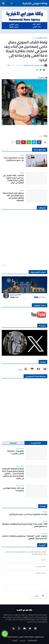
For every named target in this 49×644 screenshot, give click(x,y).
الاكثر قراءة (36, 443)
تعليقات (13, 443)
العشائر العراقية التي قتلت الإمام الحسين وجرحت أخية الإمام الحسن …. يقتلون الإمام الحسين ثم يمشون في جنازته (13, 473)
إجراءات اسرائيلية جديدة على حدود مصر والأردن (14, 159)
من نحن (23, 640)
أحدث (44, 265)
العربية (33, 38)
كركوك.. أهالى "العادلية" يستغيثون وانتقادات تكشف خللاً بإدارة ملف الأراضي (25, 537)
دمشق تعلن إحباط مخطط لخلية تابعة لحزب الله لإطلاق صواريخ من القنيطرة (13, 197)
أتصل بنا (15, 640)
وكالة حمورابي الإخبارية (35, 3)
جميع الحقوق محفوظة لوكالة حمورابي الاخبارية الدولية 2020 (24, 637)
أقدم (5, 265)
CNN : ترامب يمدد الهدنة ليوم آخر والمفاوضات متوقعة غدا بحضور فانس (25, 525)
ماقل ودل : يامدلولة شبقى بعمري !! (16, 452)
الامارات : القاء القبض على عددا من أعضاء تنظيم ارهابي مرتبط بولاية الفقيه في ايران (13, 179)
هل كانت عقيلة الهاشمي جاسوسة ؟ (13, 489)
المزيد (20, 370)
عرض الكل (5, 150)
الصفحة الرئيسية (42, 38)
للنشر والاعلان (32, 640)
